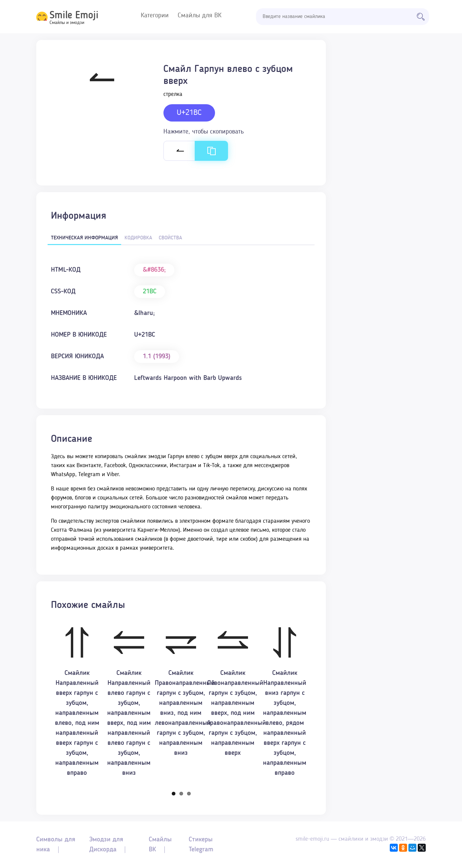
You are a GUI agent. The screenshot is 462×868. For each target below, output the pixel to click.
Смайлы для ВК (200, 16)
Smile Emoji (74, 16)
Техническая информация (84, 238)
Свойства (170, 238)
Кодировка (138, 238)
